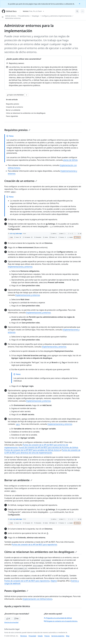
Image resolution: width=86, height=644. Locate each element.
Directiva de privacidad (11, 622)
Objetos (54, 581)
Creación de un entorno (21, 181)
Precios (47, 636)
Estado (40, 636)
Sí (8, 618)
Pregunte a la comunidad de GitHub (58, 618)
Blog (68, 636)
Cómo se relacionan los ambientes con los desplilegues (41, 552)
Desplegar (36, 16)
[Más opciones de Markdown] (27, 95)
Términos (24, 636)
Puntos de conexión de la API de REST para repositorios (34, 545)
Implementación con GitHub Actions (37, 599)
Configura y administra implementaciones (57, 16)
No (16, 618)
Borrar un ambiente (18, 480)
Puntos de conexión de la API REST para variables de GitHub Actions (32, 450)
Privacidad (32, 636)
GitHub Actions (11, 16)
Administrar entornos (13, 18)
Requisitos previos (17, 130)
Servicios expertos (58, 636)
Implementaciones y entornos (20, 267)
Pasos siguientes (16, 591)
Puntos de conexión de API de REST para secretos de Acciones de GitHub (48, 447)
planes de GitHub (70, 160)
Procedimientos (24, 16)
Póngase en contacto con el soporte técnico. (61, 621)
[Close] (80, 4)
